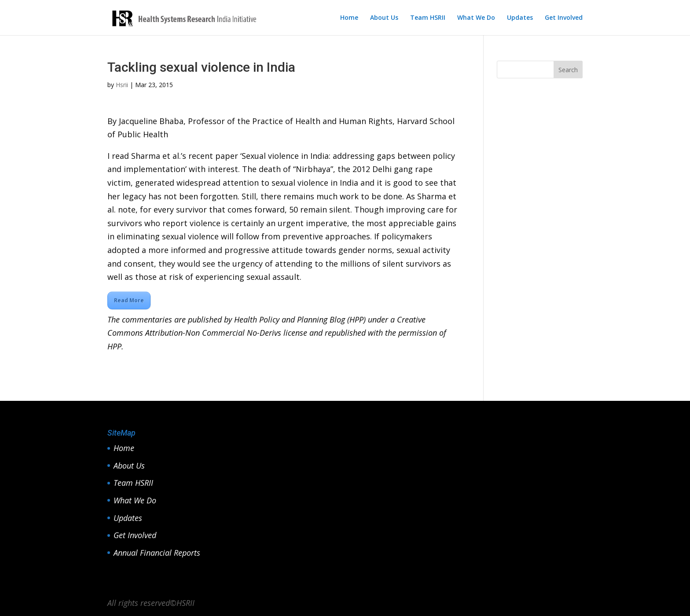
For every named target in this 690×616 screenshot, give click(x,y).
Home (349, 18)
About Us (384, 18)
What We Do (476, 18)
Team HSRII (428, 18)
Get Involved (564, 18)
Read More (129, 300)
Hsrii (122, 85)
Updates (520, 18)
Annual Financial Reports (157, 553)
